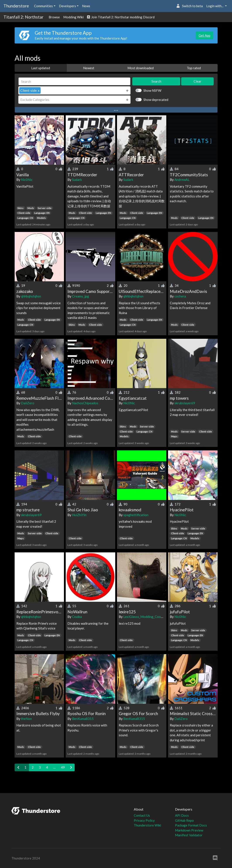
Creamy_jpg (81, 296)
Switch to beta (190, 6)
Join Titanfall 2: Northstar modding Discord (121, 17)
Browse (54, 17)
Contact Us (142, 815)
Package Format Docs (191, 825)
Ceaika (77, 617)
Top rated (194, 68)
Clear (198, 81)
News (86, 6)
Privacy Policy (144, 820)
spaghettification (136, 515)
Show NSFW (152, 90)
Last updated (41, 68)
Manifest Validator (189, 835)
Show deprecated (156, 100)
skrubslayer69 (185, 403)
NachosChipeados (85, 403)
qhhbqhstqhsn (31, 296)
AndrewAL (182, 180)
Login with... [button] (215, 6)
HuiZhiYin (79, 515)
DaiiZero (28, 403)
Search (156, 81)
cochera (180, 296)
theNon (26, 719)
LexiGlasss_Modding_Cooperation (148, 617)
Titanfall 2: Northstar (23, 17)
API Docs (182, 815)
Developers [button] (67, 6)
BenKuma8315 (83, 719)
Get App (205, 35)
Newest (89, 68)
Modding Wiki (73, 17)
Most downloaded (141, 68)
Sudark (77, 180)
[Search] (75, 81)
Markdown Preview (189, 830)
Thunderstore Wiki (147, 825)
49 (63, 767)
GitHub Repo (184, 820)
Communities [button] (43, 6)
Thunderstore (16, 6)
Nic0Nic (27, 180)
